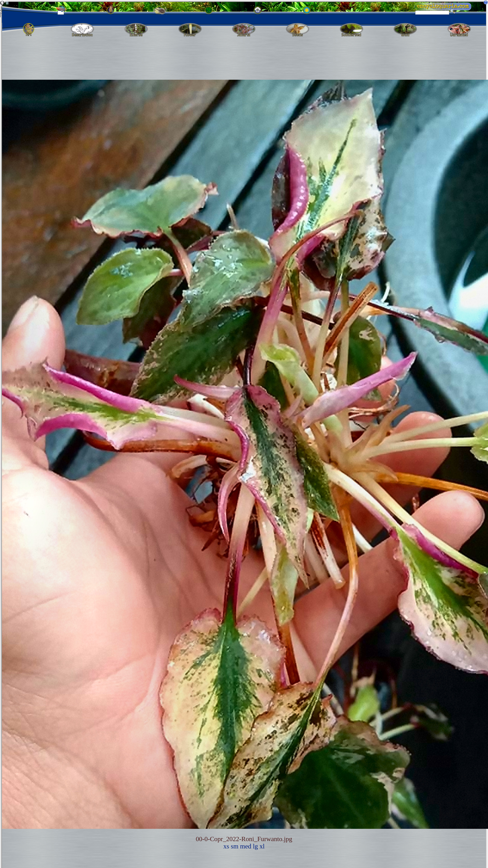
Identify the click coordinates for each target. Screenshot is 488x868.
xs (226, 846)
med (246, 846)
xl (262, 846)
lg (255, 846)
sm (235, 846)
